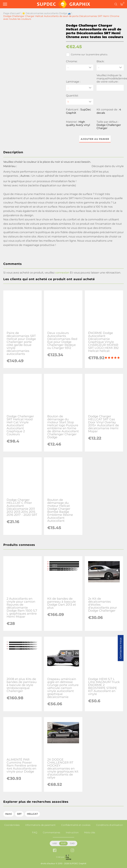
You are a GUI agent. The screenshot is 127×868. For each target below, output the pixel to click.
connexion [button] (62, 273)
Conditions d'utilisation (109, 825)
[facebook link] (55, 851)
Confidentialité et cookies (76, 825)
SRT (19, 814)
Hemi (9, 814)
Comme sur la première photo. (87, 55)
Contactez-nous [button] (121, 648)
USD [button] (55, 843)
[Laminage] (80, 88)
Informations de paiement (40, 825)
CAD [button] (72, 843)
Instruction (72, 832)
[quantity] (80, 102)
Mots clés (90, 832)
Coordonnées (12, 825)
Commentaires (52, 832)
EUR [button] (63, 843)
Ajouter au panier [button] (95, 139)
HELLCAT (32, 814)
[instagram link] (72, 851)
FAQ (35, 832)
